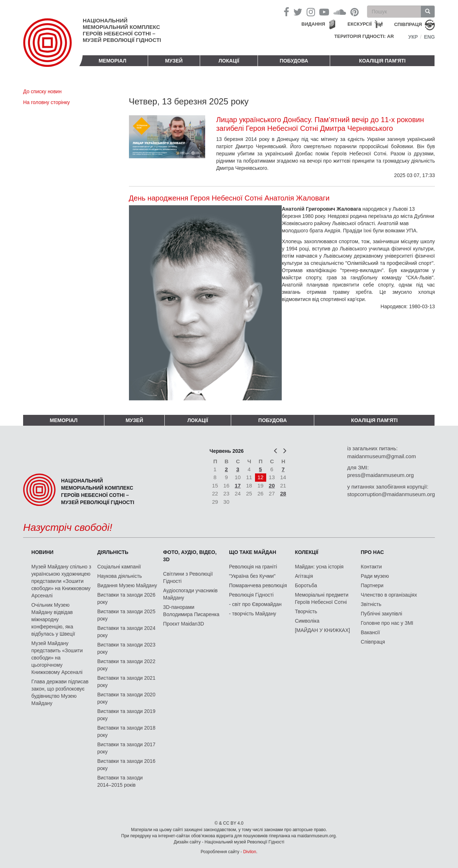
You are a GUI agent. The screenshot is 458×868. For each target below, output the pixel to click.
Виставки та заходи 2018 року (126, 731)
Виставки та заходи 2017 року (126, 748)
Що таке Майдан (253, 552)
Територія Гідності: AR (364, 36)
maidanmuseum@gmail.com (381, 456)
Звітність (371, 604)
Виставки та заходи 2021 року (126, 682)
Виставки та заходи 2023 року (126, 648)
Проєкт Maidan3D (184, 624)
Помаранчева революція (258, 585)
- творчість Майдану (253, 614)
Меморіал (113, 61)
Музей (174, 61)
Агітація (304, 576)
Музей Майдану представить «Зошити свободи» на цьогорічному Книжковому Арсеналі (57, 658)
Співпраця (373, 642)
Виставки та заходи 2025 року (126, 615)
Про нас (372, 552)
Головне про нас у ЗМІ (387, 623)
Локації (229, 61)
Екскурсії (360, 24)
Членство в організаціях (389, 595)
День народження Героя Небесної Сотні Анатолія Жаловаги (229, 198)
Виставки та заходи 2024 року (126, 632)
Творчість (306, 611)
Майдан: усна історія (319, 567)
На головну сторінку (46, 102)
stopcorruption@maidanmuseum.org (391, 494)
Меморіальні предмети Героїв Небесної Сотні (321, 598)
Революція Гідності (251, 595)
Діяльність (113, 552)
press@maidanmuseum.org (380, 475)
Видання (314, 24)
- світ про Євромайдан (255, 604)
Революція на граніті (253, 567)
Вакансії (370, 632)
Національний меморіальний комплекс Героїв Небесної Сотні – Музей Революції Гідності (122, 30)
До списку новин (42, 91)
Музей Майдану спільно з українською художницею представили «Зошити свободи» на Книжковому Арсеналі (61, 581)
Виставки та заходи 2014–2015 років (120, 781)
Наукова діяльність (120, 576)
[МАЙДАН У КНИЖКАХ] (322, 630)
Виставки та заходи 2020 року (126, 698)
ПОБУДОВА (294, 61)
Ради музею (375, 576)
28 (283, 493)
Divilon (250, 852)
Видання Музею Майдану (127, 585)
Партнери (372, 585)
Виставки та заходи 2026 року (126, 598)
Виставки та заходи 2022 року (126, 665)
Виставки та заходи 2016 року (126, 765)
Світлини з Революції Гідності (188, 577)
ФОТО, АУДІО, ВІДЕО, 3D (190, 556)
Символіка (307, 621)
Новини (42, 552)
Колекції (306, 552)
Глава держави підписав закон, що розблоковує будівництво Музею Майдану (60, 692)
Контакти (371, 567)
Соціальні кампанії (119, 567)
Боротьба (306, 585)
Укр (413, 37)
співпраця (408, 24)
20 (272, 485)
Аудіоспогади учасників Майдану (191, 594)
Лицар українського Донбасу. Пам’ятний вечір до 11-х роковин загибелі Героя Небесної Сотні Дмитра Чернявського (320, 124)
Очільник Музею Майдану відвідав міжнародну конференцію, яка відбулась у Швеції (53, 619)
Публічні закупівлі (382, 614)
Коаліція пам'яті (382, 61)
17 (238, 485)
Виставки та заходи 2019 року (126, 715)
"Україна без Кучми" (252, 576)
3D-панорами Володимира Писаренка (191, 611)
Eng (429, 37)
